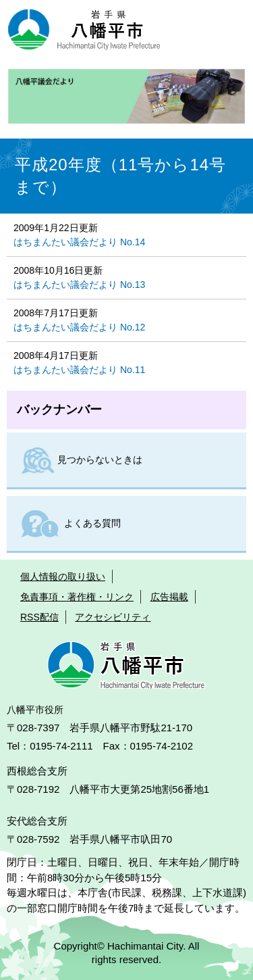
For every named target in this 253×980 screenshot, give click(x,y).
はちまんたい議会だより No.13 (79, 285)
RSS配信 (39, 617)
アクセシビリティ (113, 617)
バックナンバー (59, 410)
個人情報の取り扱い (63, 577)
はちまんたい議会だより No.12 (79, 327)
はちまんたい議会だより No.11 (79, 370)
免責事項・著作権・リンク (77, 597)
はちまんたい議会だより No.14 (79, 242)
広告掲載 (169, 597)
